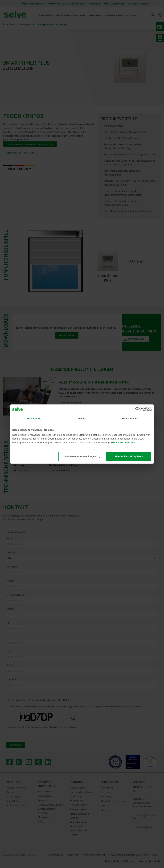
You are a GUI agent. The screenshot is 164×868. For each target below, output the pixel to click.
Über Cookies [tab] (130, 418)
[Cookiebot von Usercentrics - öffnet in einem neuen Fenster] (138, 409)
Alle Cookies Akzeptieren (129, 456)
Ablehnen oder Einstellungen (82, 456)
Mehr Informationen (123, 442)
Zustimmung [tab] (34, 418)
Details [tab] (82, 418)
